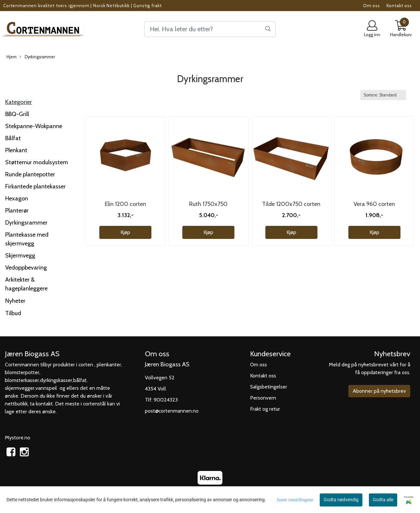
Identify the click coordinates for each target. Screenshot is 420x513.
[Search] (210, 29)
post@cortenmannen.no (172, 411)
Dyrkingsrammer (37, 57)
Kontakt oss (399, 6)
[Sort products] (383, 95)
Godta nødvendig (341, 500)
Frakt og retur (265, 409)
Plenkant (16, 150)
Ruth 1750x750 (208, 204)
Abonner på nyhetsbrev (379, 391)
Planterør (17, 211)
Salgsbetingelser (269, 387)
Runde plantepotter (30, 174)
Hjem (12, 57)
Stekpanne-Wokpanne (34, 126)
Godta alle (383, 500)
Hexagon (17, 198)
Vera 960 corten (374, 204)
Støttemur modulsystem (37, 162)
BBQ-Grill (17, 114)
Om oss (371, 6)
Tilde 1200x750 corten (291, 204)
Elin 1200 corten (126, 204)
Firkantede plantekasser (35, 186)
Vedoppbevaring (26, 268)
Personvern (263, 398)
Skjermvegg (20, 256)
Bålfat (13, 138)
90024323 (166, 400)
